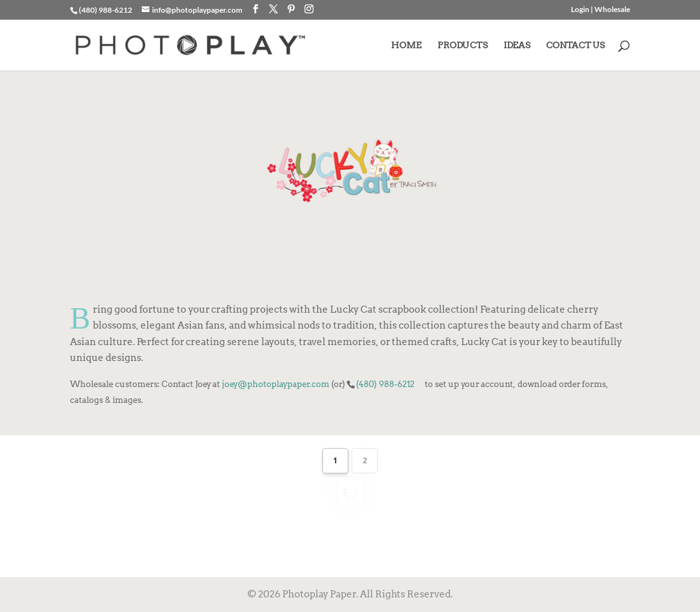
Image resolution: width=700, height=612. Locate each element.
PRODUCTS (463, 45)
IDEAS (517, 45)
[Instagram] (309, 9)
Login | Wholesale (600, 10)
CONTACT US (575, 45)
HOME (406, 45)
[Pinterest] (291, 9)
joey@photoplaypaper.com (276, 384)
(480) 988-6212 (385, 384)
